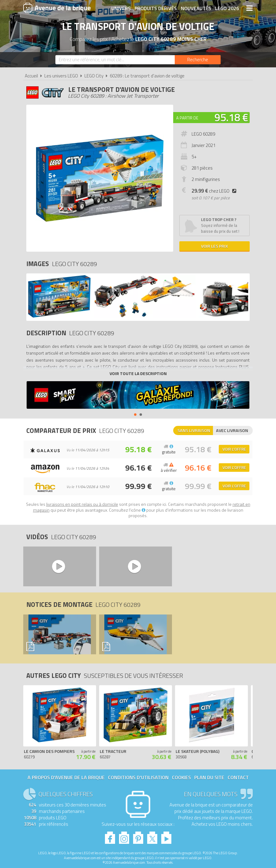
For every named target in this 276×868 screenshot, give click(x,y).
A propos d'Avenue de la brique (66, 777)
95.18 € (231, 117)
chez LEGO (215, 191)
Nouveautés (196, 8)
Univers (121, 8)
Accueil (31, 76)
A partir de (187, 118)
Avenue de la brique (57, 8)
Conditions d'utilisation (138, 777)
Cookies (181, 777)
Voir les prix (214, 246)
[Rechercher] (198, 60)
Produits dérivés (156, 8)
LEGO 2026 (227, 8)
